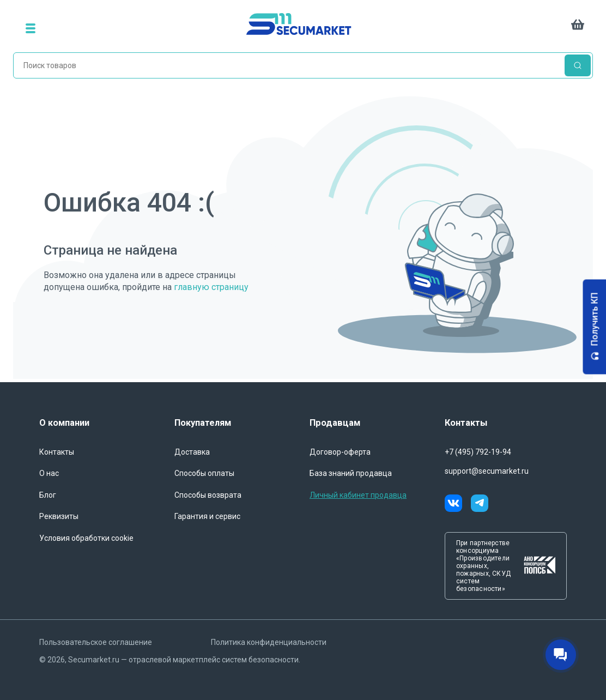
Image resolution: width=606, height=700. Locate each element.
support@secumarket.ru (487, 471)
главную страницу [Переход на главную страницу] (211, 287)
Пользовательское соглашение (96, 642)
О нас (49, 473)
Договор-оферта (340, 452)
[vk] (458, 505)
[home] (305, 28)
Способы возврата (208, 495)
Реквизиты (59, 516)
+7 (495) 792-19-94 (478, 452)
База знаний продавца (351, 473)
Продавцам (335, 423)
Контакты (57, 452)
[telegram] (480, 505)
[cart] (578, 28)
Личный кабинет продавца (358, 495)
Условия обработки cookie (86, 538)
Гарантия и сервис (207, 516)
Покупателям (203, 423)
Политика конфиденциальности (269, 642)
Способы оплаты (204, 473)
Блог (48, 495)
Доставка (192, 452)
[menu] (31, 28)
